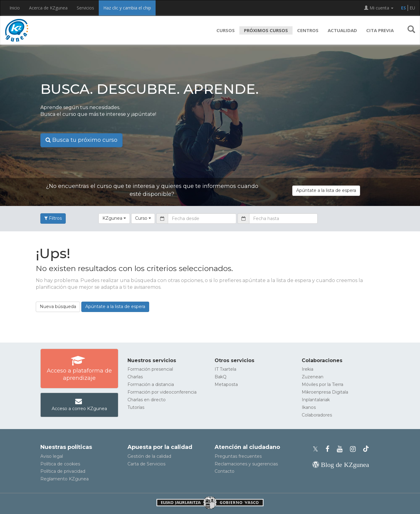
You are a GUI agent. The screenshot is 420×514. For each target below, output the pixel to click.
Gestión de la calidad (149, 456)
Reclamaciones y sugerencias (246, 464)
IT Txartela (225, 369)
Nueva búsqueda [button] (58, 307)
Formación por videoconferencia (162, 392)
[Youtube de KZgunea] (342, 449)
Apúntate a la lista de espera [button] (326, 190)
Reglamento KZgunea (64, 479)
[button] (411, 30)
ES (403, 8)
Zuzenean (313, 377)
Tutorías (136, 407)
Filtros (53, 218)
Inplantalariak (316, 400)
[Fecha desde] (202, 218)
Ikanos (309, 407)
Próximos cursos (266, 30)
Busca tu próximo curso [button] (81, 140)
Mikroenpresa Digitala (325, 392)
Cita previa (380, 30)
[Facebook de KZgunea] (329, 449)
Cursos (226, 30)
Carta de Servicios (146, 464)
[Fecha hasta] (283, 218)
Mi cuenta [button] (379, 8)
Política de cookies (60, 464)
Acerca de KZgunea (48, 8)
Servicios (85, 8)
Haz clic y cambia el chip (127, 8)
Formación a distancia (151, 384)
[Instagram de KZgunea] (355, 449)
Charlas (135, 377)
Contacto (225, 471)
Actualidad (342, 30)
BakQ (221, 377)
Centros (308, 30)
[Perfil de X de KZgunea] (317, 449)
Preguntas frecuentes (238, 456)
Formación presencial (150, 369)
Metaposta (226, 384)
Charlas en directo (147, 400)
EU (412, 8)
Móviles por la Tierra (322, 384)
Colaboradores (317, 415)
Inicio (15, 8)
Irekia (308, 369)
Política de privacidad (63, 471)
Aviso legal (52, 456)
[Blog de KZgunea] (341, 465)
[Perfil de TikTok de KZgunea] (366, 449)
